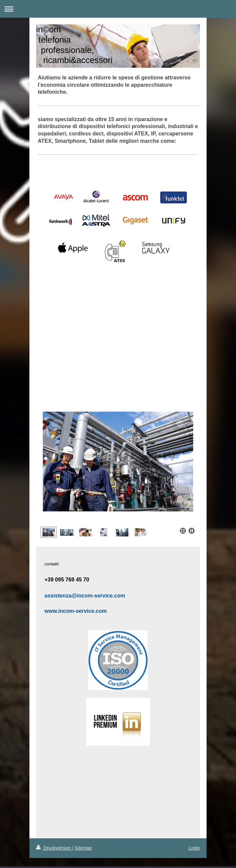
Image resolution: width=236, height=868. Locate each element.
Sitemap (83, 848)
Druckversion (54, 848)
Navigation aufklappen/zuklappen (118, 9)
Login (194, 848)
